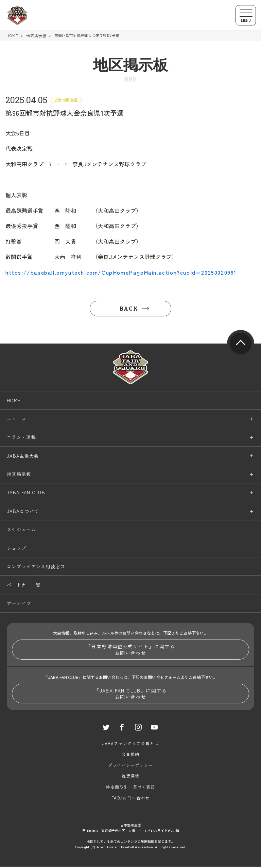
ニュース (16, 420)
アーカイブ (19, 604)
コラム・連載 (21, 438)
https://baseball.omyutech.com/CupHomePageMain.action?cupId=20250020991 (121, 273)
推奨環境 (131, 777)
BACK (129, 309)
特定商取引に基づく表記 (130, 788)
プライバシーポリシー (130, 766)
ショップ (16, 549)
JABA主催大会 (23, 457)
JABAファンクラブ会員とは (131, 745)
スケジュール (21, 531)
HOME (12, 36)
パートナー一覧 (24, 586)
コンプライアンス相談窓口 (36, 567)
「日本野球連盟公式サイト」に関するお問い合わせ (130, 651)
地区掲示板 (37, 36)
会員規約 (131, 755)
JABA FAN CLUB (26, 494)
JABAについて (23, 512)
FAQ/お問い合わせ (131, 799)
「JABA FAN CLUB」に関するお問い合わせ (130, 695)
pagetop (241, 345)
